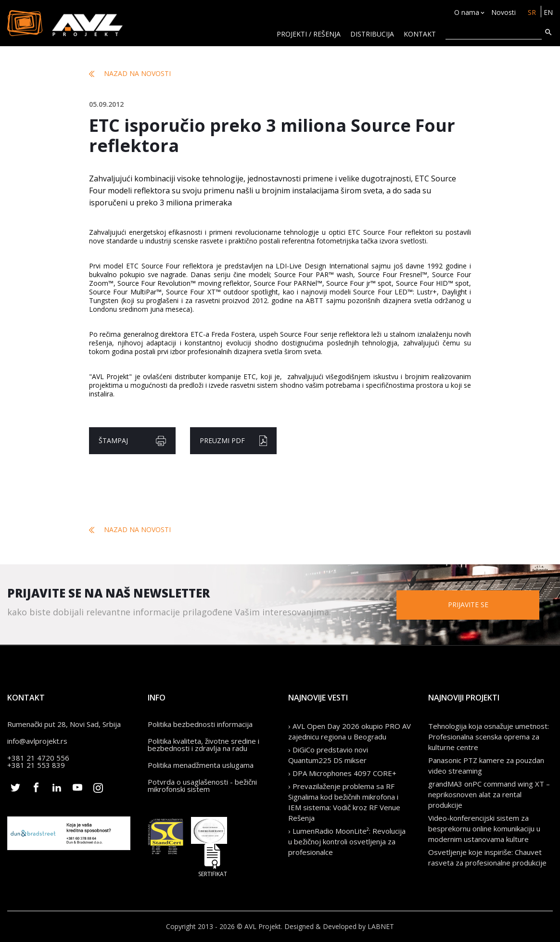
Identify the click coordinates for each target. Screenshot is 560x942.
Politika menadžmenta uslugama (201, 765)
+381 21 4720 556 (38, 758)
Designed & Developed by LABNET (339, 926)
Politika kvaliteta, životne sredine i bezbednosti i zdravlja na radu (204, 745)
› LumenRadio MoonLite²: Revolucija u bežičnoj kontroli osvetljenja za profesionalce (347, 841)
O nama (467, 12)
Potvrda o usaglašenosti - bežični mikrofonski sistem (202, 785)
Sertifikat (213, 860)
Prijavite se (468, 605)
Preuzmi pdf (233, 441)
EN (548, 12)
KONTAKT (420, 34)
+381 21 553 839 (36, 765)
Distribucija (372, 34)
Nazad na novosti (130, 74)
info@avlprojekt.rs (37, 741)
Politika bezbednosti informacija (200, 724)
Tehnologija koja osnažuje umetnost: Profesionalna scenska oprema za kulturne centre (489, 737)
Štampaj (132, 441)
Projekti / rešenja (309, 34)
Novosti (503, 12)
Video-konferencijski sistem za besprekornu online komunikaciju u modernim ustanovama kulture (484, 828)
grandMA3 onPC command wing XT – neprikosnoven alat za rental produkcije (489, 794)
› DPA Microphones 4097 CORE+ (342, 773)
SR (532, 12)
